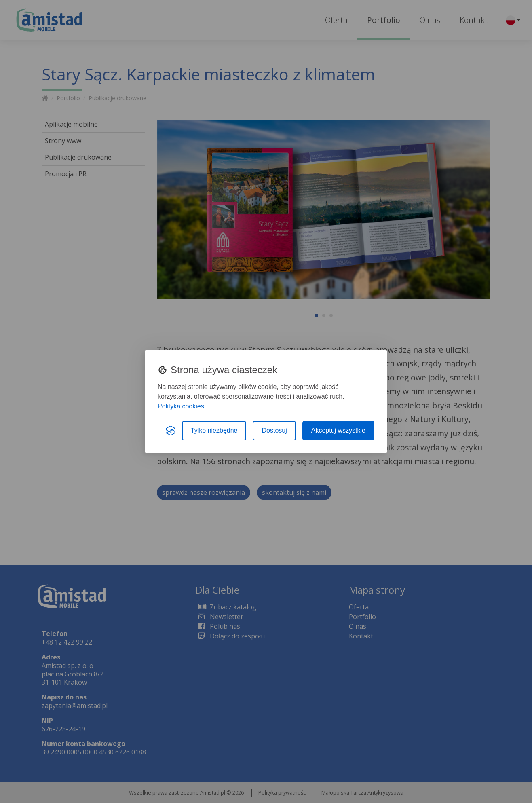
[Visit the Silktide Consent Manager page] (171, 431)
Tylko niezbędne (214, 430)
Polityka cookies (181, 406)
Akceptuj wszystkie (338, 430)
